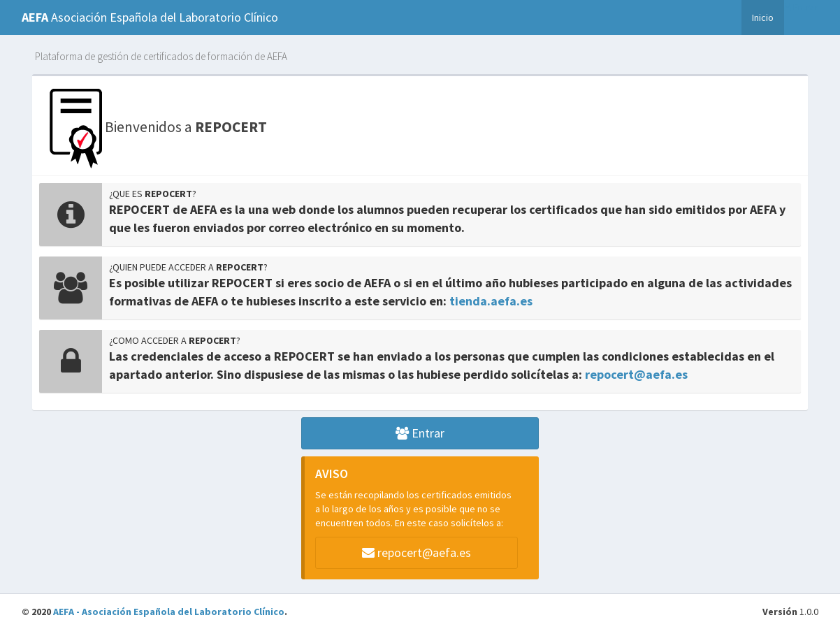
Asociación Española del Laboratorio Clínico (150, 17)
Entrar (801, 7)
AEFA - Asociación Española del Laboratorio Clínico (169, 612)
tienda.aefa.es (491, 301)
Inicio (763, 17)
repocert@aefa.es (636, 374)
